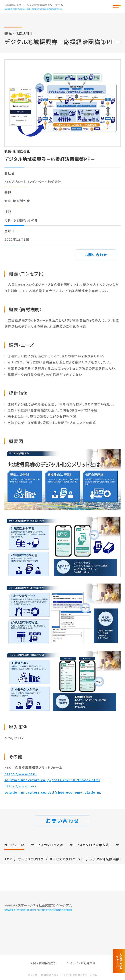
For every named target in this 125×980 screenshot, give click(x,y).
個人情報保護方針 (45, 963)
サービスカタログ (31, 859)
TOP (8, 859)
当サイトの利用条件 (83, 963)
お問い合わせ (96, 255)
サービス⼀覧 (14, 845)
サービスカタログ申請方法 (89, 845)
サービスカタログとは (47, 845)
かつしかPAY (14, 738)
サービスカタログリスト (67, 859)
